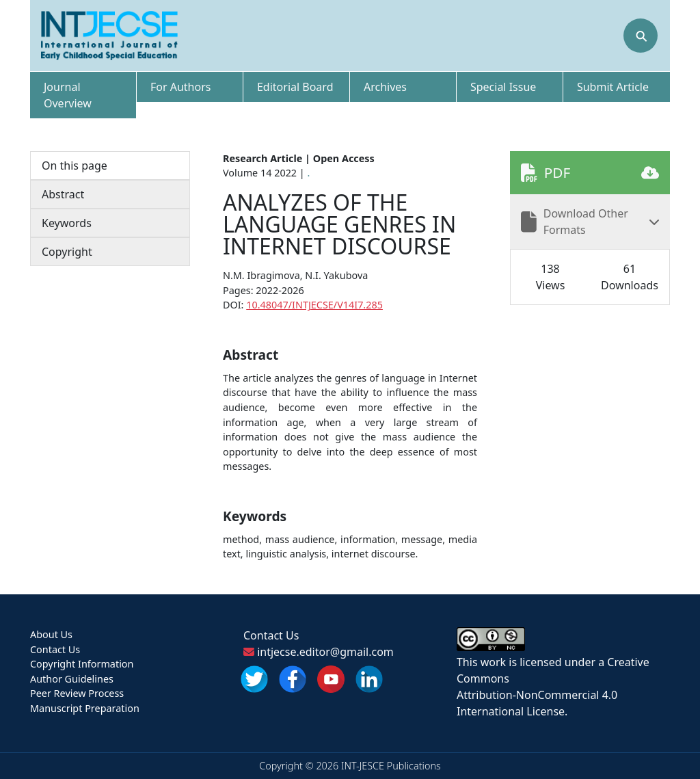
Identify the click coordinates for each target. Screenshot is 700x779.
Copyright (67, 252)
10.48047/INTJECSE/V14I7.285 (314, 305)
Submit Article (613, 87)
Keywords (67, 223)
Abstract (63, 194)
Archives (385, 87)
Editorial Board (295, 87)
